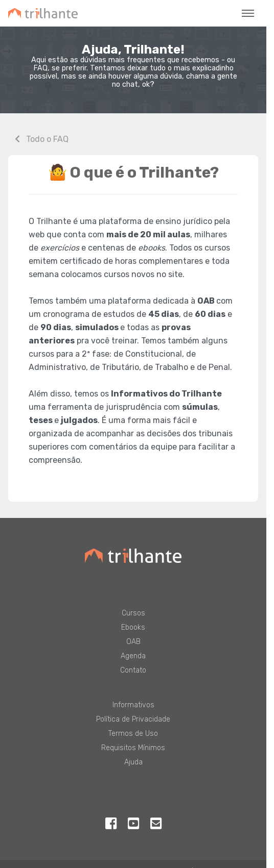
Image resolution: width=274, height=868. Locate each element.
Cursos (133, 613)
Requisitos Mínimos (133, 748)
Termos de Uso (133, 734)
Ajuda (133, 762)
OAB (133, 642)
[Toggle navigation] (248, 13)
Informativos (133, 705)
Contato (133, 670)
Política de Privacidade (133, 719)
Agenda (133, 656)
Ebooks (133, 627)
